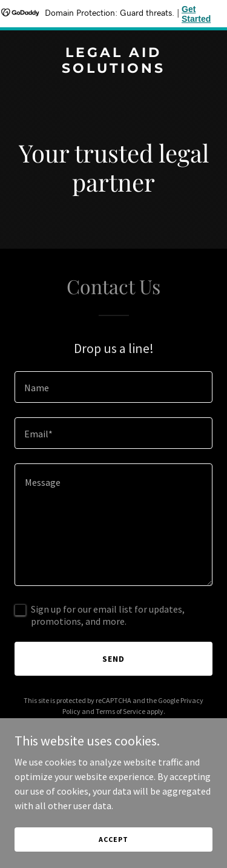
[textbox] (113, 387)
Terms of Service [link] (120, 711)
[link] (113, 69)
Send (113, 659)
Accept (113, 839)
